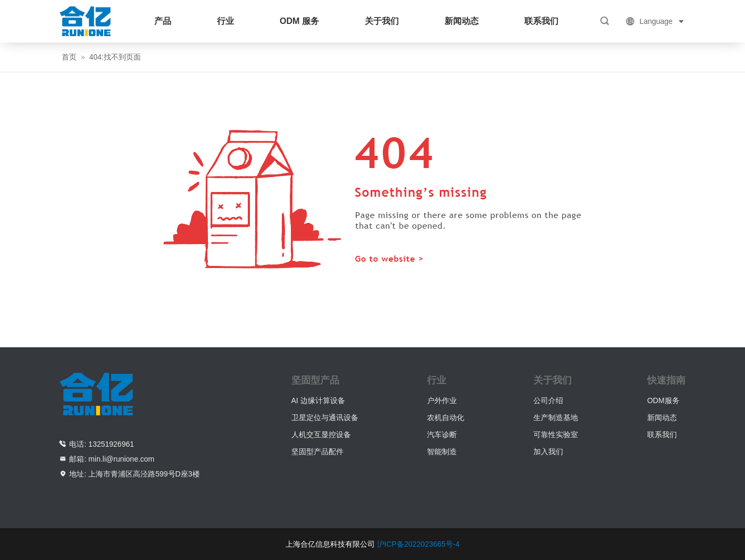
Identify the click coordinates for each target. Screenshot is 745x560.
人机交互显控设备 (321, 434)
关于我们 (382, 21)
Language (656, 21)
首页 (69, 57)
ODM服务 (663, 400)
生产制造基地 (556, 417)
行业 (225, 21)
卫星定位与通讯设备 (325, 417)
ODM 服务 (299, 21)
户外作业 (442, 400)
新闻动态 (462, 21)
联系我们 (541, 21)
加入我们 (548, 452)
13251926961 (111, 444)
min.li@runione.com (121, 459)
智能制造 (442, 452)
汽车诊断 (442, 434)
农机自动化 (446, 417)
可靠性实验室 (556, 434)
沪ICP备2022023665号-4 (418, 544)
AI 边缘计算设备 (318, 400)
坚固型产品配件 (317, 452)
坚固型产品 (315, 380)
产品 (163, 21)
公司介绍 (548, 400)
